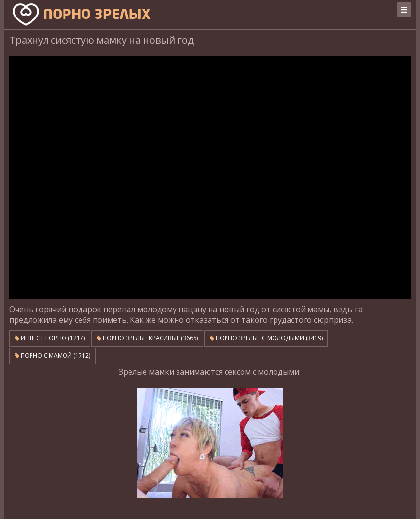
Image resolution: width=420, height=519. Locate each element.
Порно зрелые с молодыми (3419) (266, 338)
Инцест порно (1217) (50, 338)
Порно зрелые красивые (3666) (147, 338)
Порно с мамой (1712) (52, 356)
